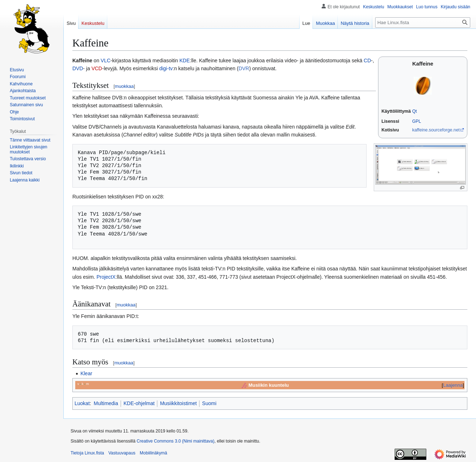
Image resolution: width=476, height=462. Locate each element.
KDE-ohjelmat (139, 403)
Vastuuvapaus (122, 453)
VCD (97, 68)
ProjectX (106, 277)
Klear (86, 373)
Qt (415, 111)
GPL (417, 121)
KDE (185, 60)
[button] (25, 180)
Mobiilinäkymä (153, 453)
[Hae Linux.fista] (423, 23)
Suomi (209, 403)
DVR (244, 68)
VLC (106, 60)
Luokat (82, 403)
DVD (78, 68)
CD (367, 60)
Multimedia (106, 403)
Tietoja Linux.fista (87, 453)
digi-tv (166, 68)
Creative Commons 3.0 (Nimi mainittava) (175, 441)
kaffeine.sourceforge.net (436, 130)
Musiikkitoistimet (178, 403)
